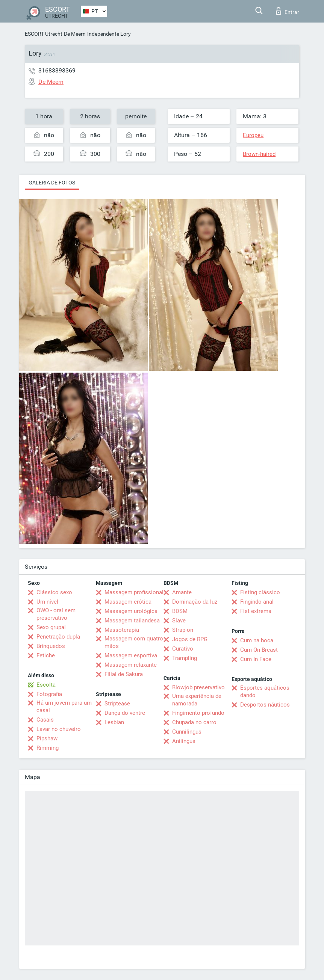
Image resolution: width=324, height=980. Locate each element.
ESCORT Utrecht (44, 34)
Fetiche (46, 655)
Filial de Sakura (124, 674)
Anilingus (184, 741)
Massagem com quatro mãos (134, 642)
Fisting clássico (260, 592)
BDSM (180, 611)
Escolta (46, 685)
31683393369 (57, 70)
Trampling (185, 658)
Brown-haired (259, 154)
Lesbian (114, 722)
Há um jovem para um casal (64, 707)
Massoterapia (122, 630)
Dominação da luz (195, 602)
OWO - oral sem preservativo (56, 614)
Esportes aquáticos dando (265, 692)
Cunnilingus (187, 732)
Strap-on (183, 630)
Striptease (117, 704)
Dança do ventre (125, 713)
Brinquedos (51, 646)
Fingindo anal (257, 602)
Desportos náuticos (265, 705)
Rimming (48, 748)
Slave (179, 621)
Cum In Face (256, 659)
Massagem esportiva (131, 655)
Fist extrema (256, 611)
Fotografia (49, 694)
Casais (45, 720)
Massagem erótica (128, 602)
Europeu (253, 135)
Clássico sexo (54, 592)
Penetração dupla (58, 637)
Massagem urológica (131, 611)
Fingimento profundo (198, 713)
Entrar (288, 11)
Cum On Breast (259, 650)
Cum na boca (257, 640)
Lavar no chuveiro (59, 729)
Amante (182, 592)
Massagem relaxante (131, 665)
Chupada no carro (194, 722)
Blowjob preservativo (198, 687)
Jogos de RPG (190, 639)
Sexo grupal (51, 627)
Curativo (183, 649)
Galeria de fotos (52, 183)
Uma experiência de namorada (197, 700)
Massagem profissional (134, 592)
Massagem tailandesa (132, 621)
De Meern (75, 34)
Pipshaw (47, 738)
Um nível (47, 602)
